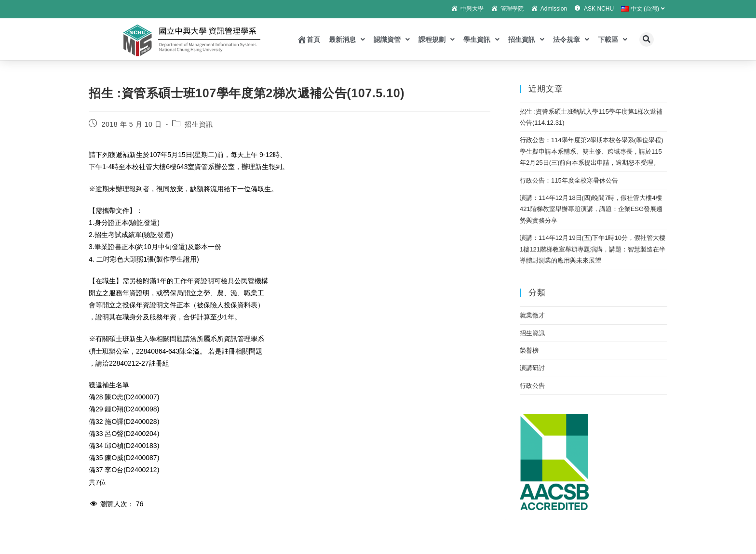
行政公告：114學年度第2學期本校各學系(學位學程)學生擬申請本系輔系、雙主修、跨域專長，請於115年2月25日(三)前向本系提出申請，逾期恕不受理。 (592, 151)
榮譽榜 (529, 350)
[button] (647, 40)
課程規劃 (437, 40)
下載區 (613, 40)
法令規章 (571, 40)
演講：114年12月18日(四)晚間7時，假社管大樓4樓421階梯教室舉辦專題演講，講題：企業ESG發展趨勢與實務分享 (591, 209)
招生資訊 (526, 40)
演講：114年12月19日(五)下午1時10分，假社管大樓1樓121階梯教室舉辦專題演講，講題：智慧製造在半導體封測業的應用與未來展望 (593, 249)
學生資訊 (481, 40)
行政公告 (532, 386)
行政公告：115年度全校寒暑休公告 (569, 180)
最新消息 (347, 40)
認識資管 (392, 40)
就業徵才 (532, 315)
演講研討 (532, 368)
